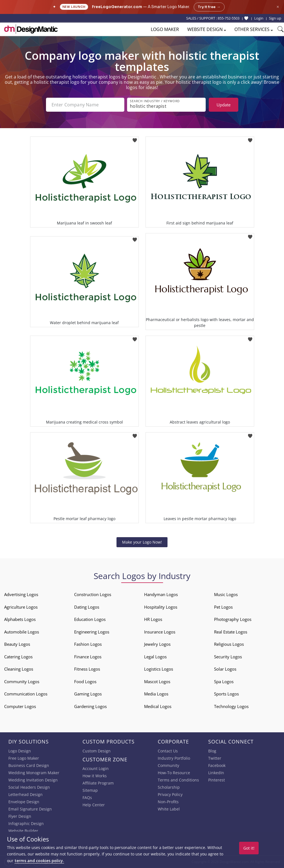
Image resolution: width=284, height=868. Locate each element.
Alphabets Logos (20, 619)
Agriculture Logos (21, 607)
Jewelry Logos (157, 644)
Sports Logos (226, 694)
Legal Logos (155, 657)
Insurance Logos (160, 632)
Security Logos (228, 657)
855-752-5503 (229, 18)
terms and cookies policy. (39, 861)
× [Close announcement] (278, 7)
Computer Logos (20, 706)
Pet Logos (223, 607)
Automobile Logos (22, 632)
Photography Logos (233, 619)
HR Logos (153, 619)
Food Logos (85, 682)
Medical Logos (158, 706)
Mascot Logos (157, 682)
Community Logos (22, 682)
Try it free (209, 7)
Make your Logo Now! (142, 542)
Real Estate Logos (231, 632)
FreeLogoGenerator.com (117, 7)
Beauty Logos (17, 644)
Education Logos (90, 619)
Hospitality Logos (161, 607)
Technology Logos (231, 706)
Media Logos (156, 694)
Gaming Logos (88, 694)
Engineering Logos (92, 632)
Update (224, 105)
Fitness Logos (87, 669)
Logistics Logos (159, 669)
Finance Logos (88, 657)
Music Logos (226, 594)
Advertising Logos (21, 594)
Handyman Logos (161, 594)
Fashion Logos (88, 644)
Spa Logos (224, 682)
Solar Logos (225, 669)
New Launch (74, 7)
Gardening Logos (90, 706)
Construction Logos (93, 594)
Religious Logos (229, 644)
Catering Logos (18, 657)
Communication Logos (26, 694)
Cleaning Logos (19, 669)
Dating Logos (87, 607)
